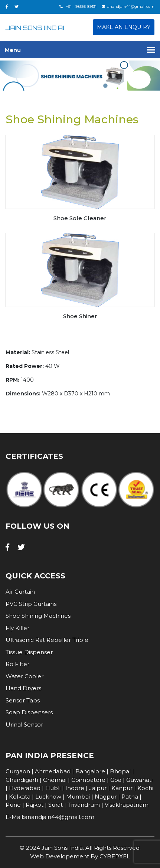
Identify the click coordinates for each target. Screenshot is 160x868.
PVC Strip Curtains (31, 604)
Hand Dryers (23, 688)
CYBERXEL (115, 856)
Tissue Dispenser (29, 652)
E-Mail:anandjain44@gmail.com (50, 817)
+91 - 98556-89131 (78, 6)
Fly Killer (17, 628)
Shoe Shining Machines (38, 616)
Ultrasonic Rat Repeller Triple (47, 640)
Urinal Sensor (24, 725)
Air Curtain (20, 592)
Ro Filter (17, 664)
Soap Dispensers (29, 712)
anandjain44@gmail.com (128, 6)
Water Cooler (25, 676)
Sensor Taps (23, 700)
